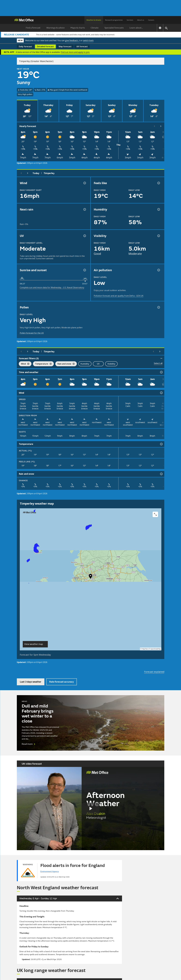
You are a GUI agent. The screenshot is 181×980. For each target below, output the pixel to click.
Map (65, 46)
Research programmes (114, 20)
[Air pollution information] (158, 270)
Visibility (111, 364)
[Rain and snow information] (161, 474)
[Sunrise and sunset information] (84, 270)
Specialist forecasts (114, 28)
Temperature (42, 364)
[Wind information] (161, 393)
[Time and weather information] (161, 372)
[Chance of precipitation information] (84, 209)
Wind (24, 364)
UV (98, 364)
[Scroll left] (154, 126)
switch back (88, 40)
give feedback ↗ (72, 40)
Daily (25, 46)
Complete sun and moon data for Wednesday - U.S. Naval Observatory (52, 287)
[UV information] (84, 236)
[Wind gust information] (84, 183)
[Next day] (28, 173)
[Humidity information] (158, 209)
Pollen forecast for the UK (32, 333)
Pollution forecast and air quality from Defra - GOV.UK (119, 296)
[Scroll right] (161, 126)
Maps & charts (78, 28)
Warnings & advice (55, 28)
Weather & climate (94, 20)
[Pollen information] (158, 307)
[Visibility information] (158, 236)
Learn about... (136, 28)
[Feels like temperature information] (158, 183)
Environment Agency (50, 871)
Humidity (85, 364)
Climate (95, 28)
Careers (151, 20)
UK (82, 46)
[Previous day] (21, 173)
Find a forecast (33, 28)
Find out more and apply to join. (75, 52)
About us (141, 20)
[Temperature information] (161, 444)
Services (130, 20)
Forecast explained (154, 672)
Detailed (45, 46)
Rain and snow (65, 364)
